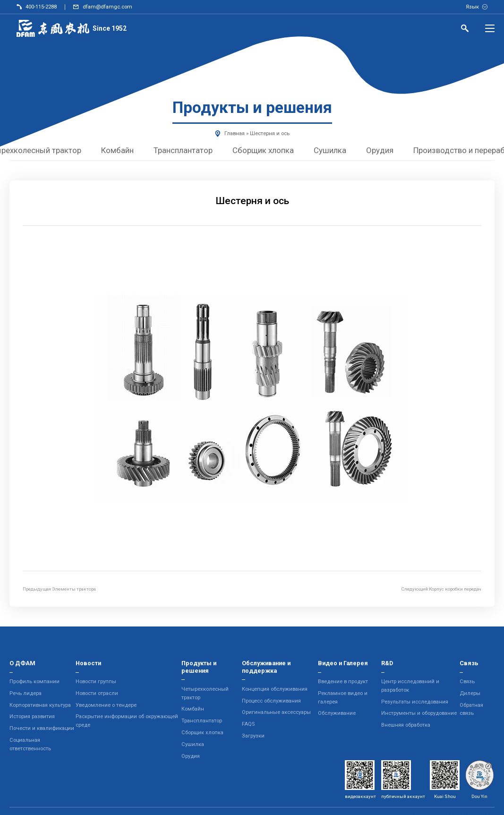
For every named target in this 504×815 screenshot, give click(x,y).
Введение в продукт (343, 682)
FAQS (248, 724)
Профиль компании (34, 682)
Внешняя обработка (406, 725)
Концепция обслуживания (275, 689)
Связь (467, 682)
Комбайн (118, 150)
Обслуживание (337, 713)
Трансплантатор (184, 150)
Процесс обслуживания (271, 701)
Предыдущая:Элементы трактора (59, 589)
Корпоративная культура (40, 705)
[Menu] (490, 28)
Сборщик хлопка (264, 150)
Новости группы (96, 682)
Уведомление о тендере (106, 705)
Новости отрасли (97, 693)
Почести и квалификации (42, 728)
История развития (32, 716)
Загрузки (253, 736)
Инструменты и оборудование (419, 713)
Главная (235, 133)
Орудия (380, 150)
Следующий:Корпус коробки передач (441, 589)
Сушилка (330, 150)
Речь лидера (26, 693)
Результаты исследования (415, 702)
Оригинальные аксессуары (276, 712)
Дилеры (470, 693)
